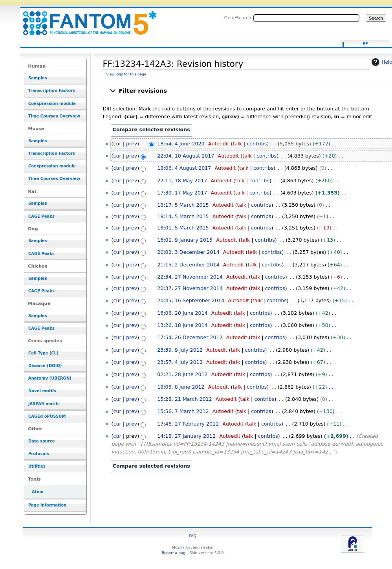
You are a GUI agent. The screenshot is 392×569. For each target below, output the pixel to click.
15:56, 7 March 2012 (183, 411)
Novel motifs (42, 391)
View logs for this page (126, 74)
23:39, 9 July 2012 (180, 350)
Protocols (39, 454)
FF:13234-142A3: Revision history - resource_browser (85, 19)
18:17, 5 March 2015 (183, 205)
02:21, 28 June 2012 (182, 374)
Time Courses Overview (54, 116)
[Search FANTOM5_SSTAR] (306, 18)
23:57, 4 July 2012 (180, 362)
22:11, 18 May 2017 (182, 181)
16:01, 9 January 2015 (185, 240)
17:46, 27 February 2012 (188, 424)
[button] (248, 91)
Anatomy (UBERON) (50, 378)
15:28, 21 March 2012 (184, 399)
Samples (38, 78)
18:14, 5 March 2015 (183, 216)
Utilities (37, 466)
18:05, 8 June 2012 (181, 387)
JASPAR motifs (44, 404)
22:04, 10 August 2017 (186, 156)
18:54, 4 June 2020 (181, 144)
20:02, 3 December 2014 (188, 252)
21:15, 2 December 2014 (188, 265)
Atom (38, 492)
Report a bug (174, 553)
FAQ (192, 536)
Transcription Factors (52, 91)
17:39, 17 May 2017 (182, 193)
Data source (42, 441)
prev (132, 144)
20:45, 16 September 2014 (191, 300)
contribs (257, 144)
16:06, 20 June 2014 (182, 313)
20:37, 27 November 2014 (190, 288)
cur (117, 156)
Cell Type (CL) (43, 353)
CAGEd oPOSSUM (47, 416)
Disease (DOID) (45, 366)
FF (365, 44)
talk (237, 144)
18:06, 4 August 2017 (184, 168)
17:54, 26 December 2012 (190, 337)
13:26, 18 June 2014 (182, 325)
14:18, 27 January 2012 (186, 436)
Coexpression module (52, 104)
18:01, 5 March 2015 (183, 228)
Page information (47, 505)
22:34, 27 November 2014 (190, 277)
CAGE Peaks (41, 216)
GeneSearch (238, 18)
